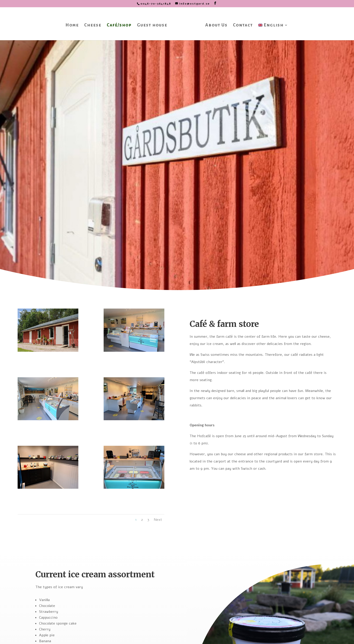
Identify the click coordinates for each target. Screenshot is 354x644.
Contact (241, 24)
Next (158, 520)
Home (73, 24)
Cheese (94, 24)
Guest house (154, 24)
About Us (215, 24)
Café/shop (121, 24)
